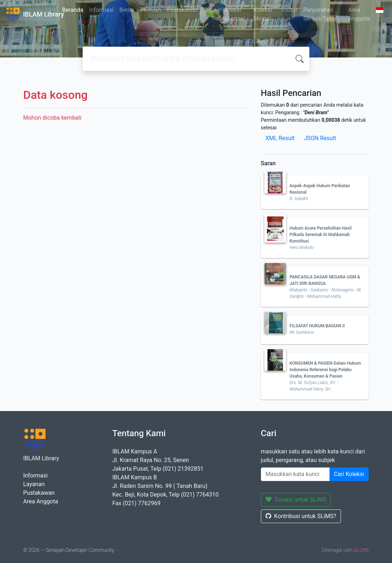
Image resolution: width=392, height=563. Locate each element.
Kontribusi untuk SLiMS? (301, 516)
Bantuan (151, 10)
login (210, 10)
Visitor (289, 10)
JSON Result (320, 138)
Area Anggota (359, 14)
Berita (127, 10)
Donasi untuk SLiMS (296, 500)
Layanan (34, 484)
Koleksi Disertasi (234, 14)
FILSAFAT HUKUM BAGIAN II (317, 326)
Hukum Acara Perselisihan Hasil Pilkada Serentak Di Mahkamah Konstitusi (321, 235)
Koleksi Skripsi (263, 14)
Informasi (101, 10)
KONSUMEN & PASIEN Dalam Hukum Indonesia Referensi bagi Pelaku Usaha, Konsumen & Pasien (325, 370)
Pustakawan (183, 10)
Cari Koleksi (349, 474)
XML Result (280, 138)
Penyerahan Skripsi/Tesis (320, 14)
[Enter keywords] (295, 474)
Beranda (73, 10)
